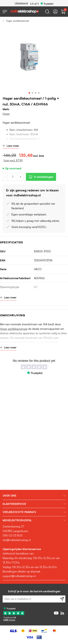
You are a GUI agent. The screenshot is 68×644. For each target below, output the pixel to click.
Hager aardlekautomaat (18, 21)
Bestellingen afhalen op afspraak (21, 572)
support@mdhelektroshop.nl (19, 576)
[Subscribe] (62, 599)
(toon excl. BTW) (13, 160)
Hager (6, 114)
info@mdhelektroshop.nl (17, 540)
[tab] (34, 496)
